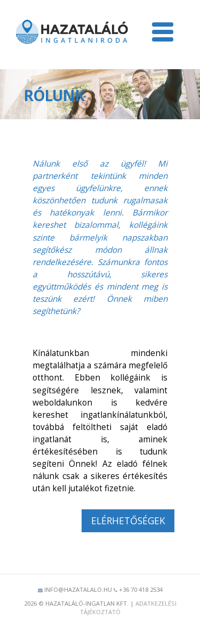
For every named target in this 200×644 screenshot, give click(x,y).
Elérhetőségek (128, 521)
